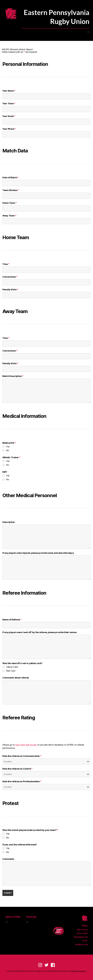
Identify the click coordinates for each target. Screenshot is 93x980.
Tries (6, 264)
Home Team (10, 203)
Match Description (13, 376)
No (8, 450)
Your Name (9, 91)
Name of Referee (12, 620)
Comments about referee (16, 678)
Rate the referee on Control (17, 769)
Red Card (11, 671)
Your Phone (9, 129)
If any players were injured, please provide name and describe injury (38, 553)
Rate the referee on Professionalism (22, 782)
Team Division (11, 190)
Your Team (9, 104)
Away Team (9, 216)
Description (9, 522)
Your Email (9, 116)
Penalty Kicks (10, 290)
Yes (8, 447)
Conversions (10, 277)
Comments (8, 859)
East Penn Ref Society (26, 745)
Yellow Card (12, 667)
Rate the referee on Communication (22, 756)
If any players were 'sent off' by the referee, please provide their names (39, 632)
